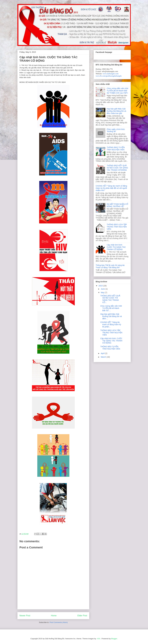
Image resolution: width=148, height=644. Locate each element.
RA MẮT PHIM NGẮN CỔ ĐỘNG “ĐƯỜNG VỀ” (117, 205)
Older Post (82, 616)
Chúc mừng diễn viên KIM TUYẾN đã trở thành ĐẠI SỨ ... (111, 308)
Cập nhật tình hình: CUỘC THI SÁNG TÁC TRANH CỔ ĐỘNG (116, 247)
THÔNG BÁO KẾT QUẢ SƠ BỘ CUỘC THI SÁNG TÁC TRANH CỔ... (110, 299)
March (104, 357)
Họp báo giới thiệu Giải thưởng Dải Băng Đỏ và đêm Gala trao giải (116, 111)
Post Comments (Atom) (59, 622)
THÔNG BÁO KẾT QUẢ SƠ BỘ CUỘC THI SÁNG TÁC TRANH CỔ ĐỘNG (117, 168)
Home (54, 616)
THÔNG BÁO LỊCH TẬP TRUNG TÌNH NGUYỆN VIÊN (117, 227)
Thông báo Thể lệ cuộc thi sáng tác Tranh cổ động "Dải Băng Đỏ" (110, 266)
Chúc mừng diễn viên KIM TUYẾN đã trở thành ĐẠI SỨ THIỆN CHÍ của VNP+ (117, 91)
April (103, 353)
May (103, 293)
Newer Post (25, 616)
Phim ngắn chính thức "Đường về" (116, 130)
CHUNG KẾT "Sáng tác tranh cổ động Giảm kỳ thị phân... (111, 324)
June (103, 289)
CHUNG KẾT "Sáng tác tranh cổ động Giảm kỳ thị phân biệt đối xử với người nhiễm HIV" (111, 188)
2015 (101, 286)
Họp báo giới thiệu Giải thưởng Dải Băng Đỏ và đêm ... (111, 316)
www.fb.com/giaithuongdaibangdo (109, 76)
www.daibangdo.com (111, 74)
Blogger (114, 639)
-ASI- (99, 639)
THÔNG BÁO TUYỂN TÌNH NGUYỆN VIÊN (116, 149)
